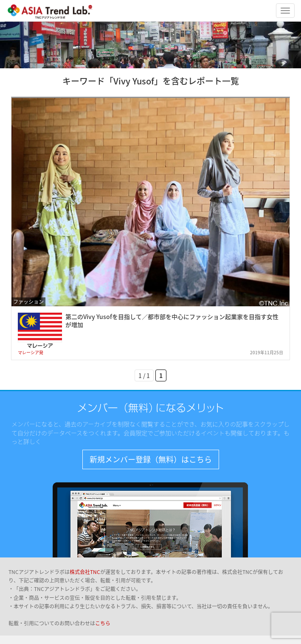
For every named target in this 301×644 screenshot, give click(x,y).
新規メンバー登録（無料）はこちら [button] (151, 459)
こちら (103, 623)
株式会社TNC (85, 572)
